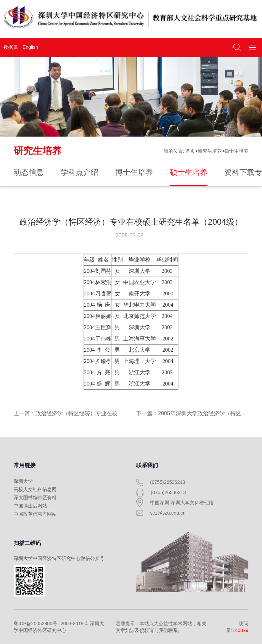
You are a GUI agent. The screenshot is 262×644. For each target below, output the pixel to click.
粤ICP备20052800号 (35, 624)
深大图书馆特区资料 (35, 498)
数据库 (11, 47)
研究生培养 (210, 151)
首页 (190, 151)
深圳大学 (23, 481)
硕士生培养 (236, 151)
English (30, 47)
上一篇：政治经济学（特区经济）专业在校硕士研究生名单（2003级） (99, 413)
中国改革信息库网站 (35, 514)
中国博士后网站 (30, 506)
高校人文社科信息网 (35, 489)
